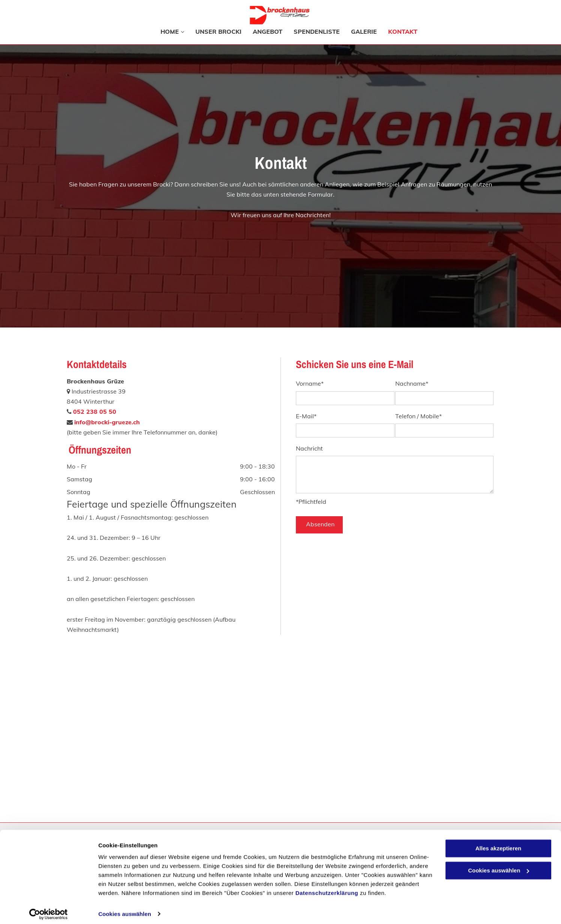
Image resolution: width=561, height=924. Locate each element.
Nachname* (412, 384)
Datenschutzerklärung (327, 889)
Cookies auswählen (125, 909)
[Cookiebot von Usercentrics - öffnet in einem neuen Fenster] (49, 909)
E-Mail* (306, 416)
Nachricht (309, 448)
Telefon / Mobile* (418, 416)
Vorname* (310, 384)
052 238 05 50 (95, 412)
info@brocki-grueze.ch (107, 422)
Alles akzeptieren (499, 844)
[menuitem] (167, 32)
